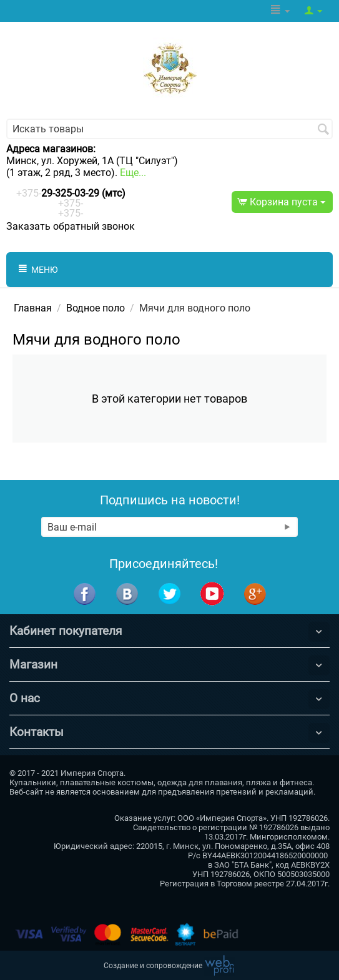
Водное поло (96, 308)
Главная (33, 308)
